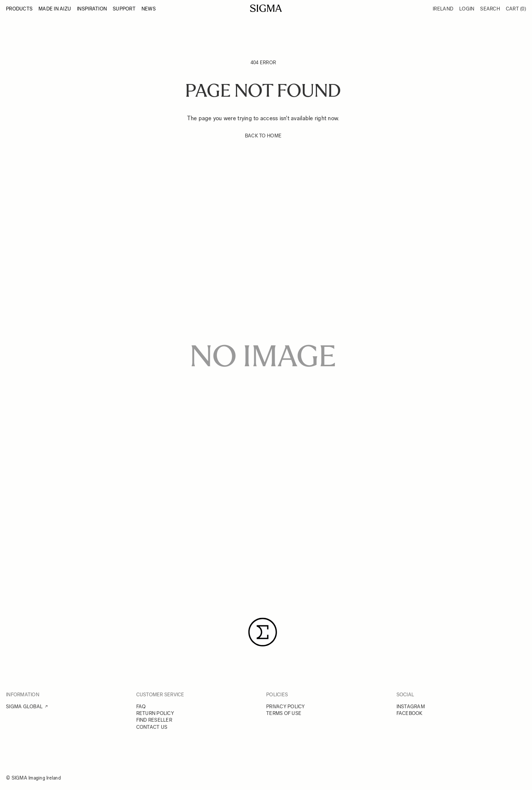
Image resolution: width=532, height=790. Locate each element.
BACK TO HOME (263, 136)
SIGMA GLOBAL (24, 707)
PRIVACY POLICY (286, 707)
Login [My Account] (467, 9)
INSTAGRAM (411, 707)
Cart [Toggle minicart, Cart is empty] (516, 9)
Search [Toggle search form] (490, 9)
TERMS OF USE (284, 713)
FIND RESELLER (154, 720)
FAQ (141, 707)
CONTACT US (152, 727)
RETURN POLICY (155, 713)
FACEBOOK (410, 713)
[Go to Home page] (266, 8)
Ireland (443, 9)
